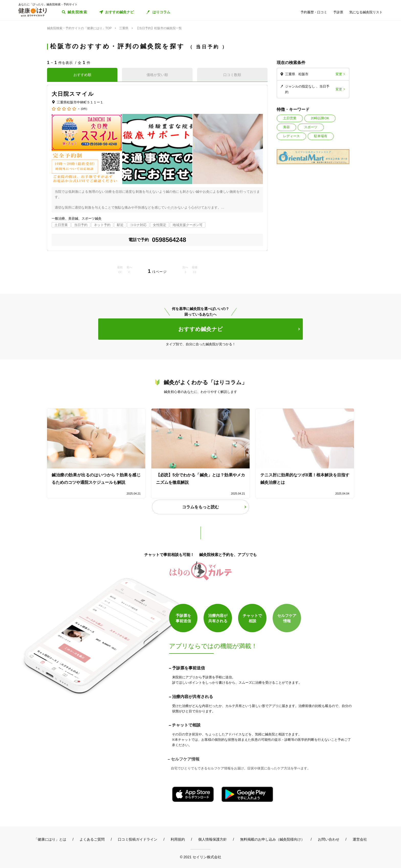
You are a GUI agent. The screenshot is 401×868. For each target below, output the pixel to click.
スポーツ (311, 127)
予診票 (338, 12)
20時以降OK (320, 118)
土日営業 (290, 118)
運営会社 (360, 839)
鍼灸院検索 (77, 12)
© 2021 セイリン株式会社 (200, 857)
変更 (339, 74)
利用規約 (178, 839)
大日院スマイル (73, 94)
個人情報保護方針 (213, 839)
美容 (286, 127)
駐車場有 (321, 136)
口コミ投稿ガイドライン (138, 839)
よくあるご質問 (92, 839)
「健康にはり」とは (50, 839)
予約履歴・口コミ (314, 12)
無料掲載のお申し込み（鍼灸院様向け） (272, 839)
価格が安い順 (157, 75)
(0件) (84, 109)
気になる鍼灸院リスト (366, 12)
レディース (291, 136)
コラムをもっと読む (201, 507)
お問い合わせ (329, 839)
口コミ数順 (232, 75)
